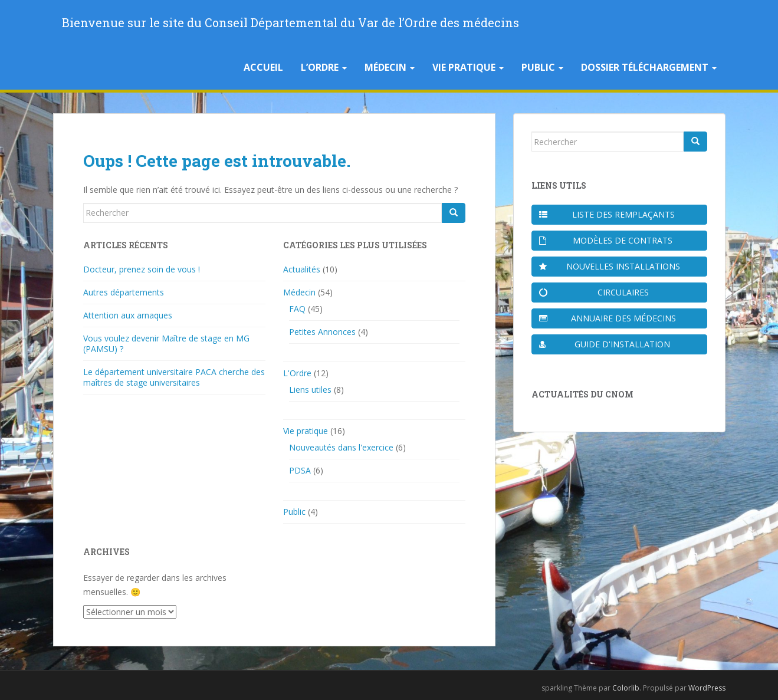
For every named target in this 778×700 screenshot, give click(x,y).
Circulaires (594, 292)
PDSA (300, 470)
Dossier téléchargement (649, 67)
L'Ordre (297, 373)
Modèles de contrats (606, 240)
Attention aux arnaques (128, 315)
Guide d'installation (605, 344)
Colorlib (626, 688)
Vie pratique (468, 67)
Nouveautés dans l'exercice (341, 447)
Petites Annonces (322, 332)
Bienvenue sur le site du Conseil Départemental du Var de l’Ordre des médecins (290, 22)
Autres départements (124, 292)
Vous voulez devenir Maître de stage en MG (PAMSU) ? (166, 344)
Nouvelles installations (610, 266)
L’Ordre (324, 67)
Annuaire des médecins (608, 318)
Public (542, 67)
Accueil (263, 67)
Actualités (302, 269)
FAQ (297, 309)
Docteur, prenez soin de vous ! (142, 269)
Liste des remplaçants (607, 214)
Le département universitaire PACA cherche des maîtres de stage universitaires (174, 377)
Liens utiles (310, 390)
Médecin (390, 67)
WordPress (707, 688)
